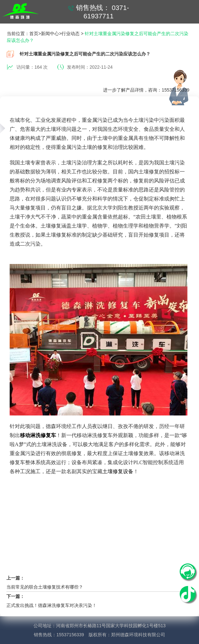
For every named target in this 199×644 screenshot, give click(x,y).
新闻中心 (50, 34)
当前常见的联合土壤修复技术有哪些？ (45, 587)
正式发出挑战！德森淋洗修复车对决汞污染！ (52, 605)
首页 (34, 34)
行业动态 (71, 34)
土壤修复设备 (118, 471)
